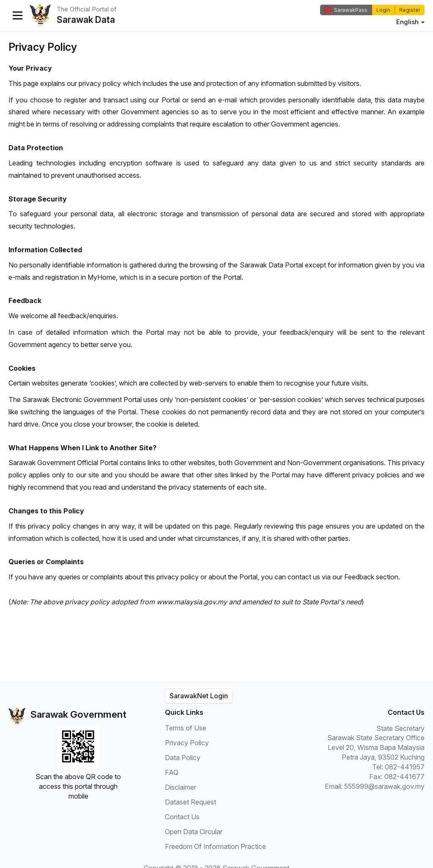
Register (410, 10)
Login (383, 10)
